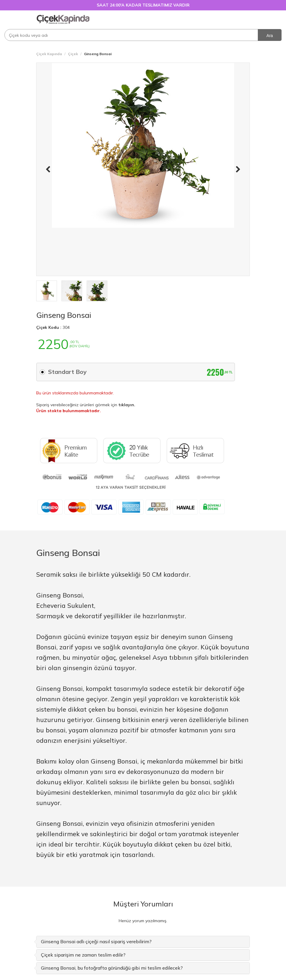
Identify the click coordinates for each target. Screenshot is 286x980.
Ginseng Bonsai (64, 315)
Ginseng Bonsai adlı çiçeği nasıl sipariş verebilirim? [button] (96, 941)
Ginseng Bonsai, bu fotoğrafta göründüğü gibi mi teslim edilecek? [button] (112, 968)
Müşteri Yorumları (143, 904)
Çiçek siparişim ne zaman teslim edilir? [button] (83, 955)
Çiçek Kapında (49, 54)
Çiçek (73, 54)
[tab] (143, 942)
